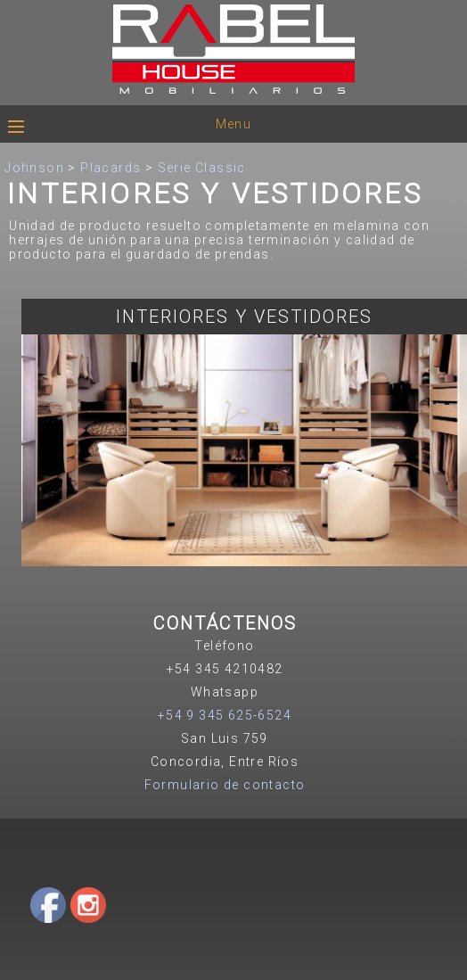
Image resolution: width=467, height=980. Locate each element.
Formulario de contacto (225, 785)
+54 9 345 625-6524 (225, 715)
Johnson (34, 168)
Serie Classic (202, 168)
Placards (111, 168)
